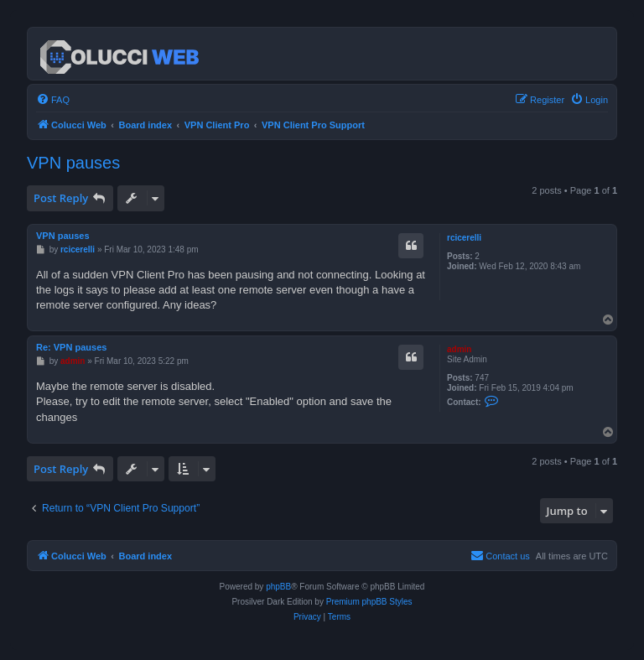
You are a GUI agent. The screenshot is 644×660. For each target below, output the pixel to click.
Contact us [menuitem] (500, 555)
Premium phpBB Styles (369, 602)
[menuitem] (53, 100)
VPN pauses (73, 163)
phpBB (278, 587)
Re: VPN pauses (71, 347)
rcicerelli (464, 238)
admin (459, 349)
